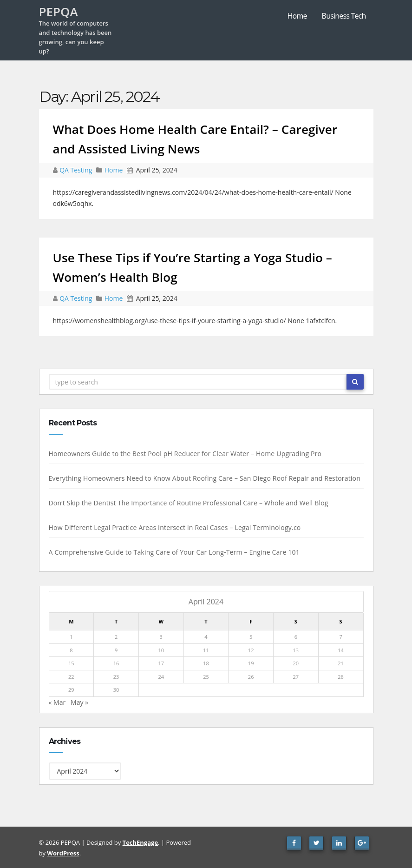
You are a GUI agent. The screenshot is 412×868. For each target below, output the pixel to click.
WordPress (63, 853)
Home (297, 16)
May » (78, 702)
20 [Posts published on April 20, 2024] (295, 663)
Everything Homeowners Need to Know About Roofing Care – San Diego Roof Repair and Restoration (203, 478)
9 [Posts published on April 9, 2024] (115, 650)
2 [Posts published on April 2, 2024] (115, 637)
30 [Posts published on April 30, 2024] (115, 690)
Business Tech (344, 16)
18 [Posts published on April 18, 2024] (205, 663)
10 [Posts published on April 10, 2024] (160, 650)
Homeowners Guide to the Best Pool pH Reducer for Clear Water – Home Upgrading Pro (184, 454)
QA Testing (77, 170)
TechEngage (140, 842)
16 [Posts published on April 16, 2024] (115, 663)
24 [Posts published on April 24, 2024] (160, 677)
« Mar (56, 702)
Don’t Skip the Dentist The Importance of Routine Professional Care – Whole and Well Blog (187, 503)
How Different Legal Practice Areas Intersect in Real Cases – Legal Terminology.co (173, 527)
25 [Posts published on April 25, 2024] (205, 677)
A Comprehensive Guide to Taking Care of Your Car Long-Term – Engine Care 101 (173, 552)
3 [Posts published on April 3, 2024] (160, 637)
